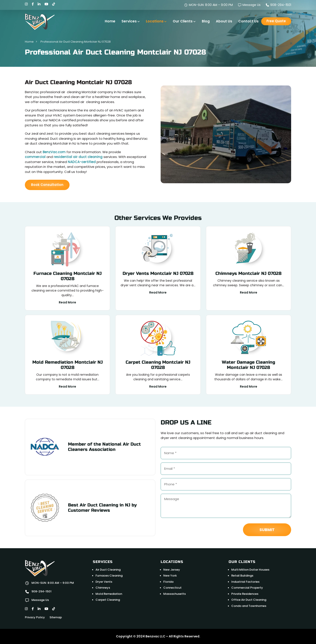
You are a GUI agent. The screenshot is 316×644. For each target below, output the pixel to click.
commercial (35, 157)
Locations (155, 21)
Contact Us (248, 21)
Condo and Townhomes (249, 606)
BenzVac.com (54, 152)
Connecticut (172, 588)
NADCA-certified (82, 162)
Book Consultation (47, 185)
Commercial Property (247, 588)
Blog (206, 21)
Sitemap (56, 617)
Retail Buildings (242, 576)
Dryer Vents (104, 582)
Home (110, 21)
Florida (168, 582)
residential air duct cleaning (78, 157)
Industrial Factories (245, 582)
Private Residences (245, 594)
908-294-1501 (278, 5)
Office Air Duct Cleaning (249, 600)
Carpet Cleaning (108, 600)
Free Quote (276, 21)
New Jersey (172, 570)
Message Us (249, 5)
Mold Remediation (109, 594)
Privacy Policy (35, 617)
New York (170, 576)
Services (129, 21)
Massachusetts (175, 594)
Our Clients (183, 21)
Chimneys (103, 588)
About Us (224, 21)
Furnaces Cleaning (109, 576)
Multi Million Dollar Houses (250, 570)
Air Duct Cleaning (108, 570)
